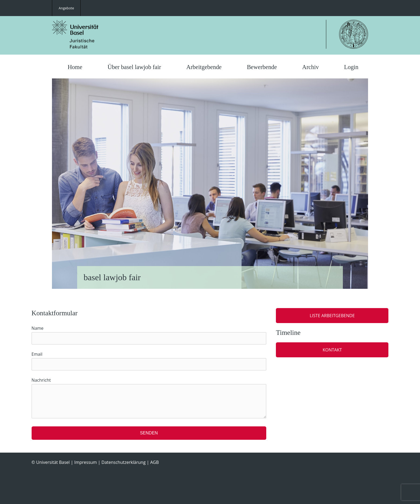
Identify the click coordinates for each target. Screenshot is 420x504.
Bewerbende (262, 67)
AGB (155, 462)
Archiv (310, 67)
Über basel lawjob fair (134, 67)
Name (38, 328)
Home (75, 67)
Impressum (85, 462)
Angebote (66, 8)
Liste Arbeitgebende (332, 316)
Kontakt (332, 350)
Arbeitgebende (204, 67)
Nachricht (41, 380)
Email (37, 354)
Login (351, 67)
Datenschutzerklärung (124, 462)
